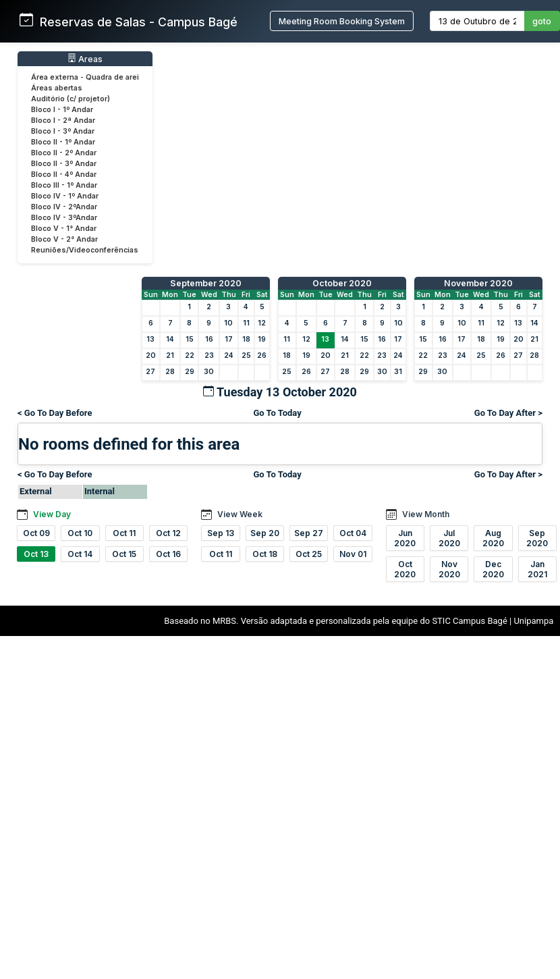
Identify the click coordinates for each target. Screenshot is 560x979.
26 (262, 355)
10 (228, 323)
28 (170, 372)
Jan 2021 (537, 569)
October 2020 (342, 283)
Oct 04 (353, 533)
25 (246, 355)
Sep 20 (265, 533)
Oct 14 (80, 554)
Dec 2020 (493, 569)
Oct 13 (36, 554)
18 (246, 339)
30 (209, 372)
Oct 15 (124, 554)
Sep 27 (309, 533)
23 (209, 355)
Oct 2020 (405, 569)
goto (542, 21)
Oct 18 (265, 554)
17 (229, 339)
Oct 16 (168, 554)
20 (151, 355)
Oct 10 (80, 533)
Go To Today (277, 413)
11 (246, 323)
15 (190, 339)
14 (170, 339)
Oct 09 (36, 533)
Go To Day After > (508, 413)
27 (150, 372)
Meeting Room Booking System (342, 21)
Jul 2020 (449, 538)
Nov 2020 (449, 569)
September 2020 (206, 283)
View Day (52, 514)
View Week (240, 514)
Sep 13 (221, 533)
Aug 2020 (493, 538)
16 (209, 339)
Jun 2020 (405, 538)
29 (190, 372)
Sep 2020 (537, 538)
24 (229, 355)
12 (262, 323)
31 (398, 372)
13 (150, 339)
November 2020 (478, 283)
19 (262, 339)
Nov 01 (353, 554)
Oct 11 (124, 533)
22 (190, 355)
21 (170, 355)
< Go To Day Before (55, 413)
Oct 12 (168, 533)
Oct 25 (309, 554)
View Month (426, 514)
